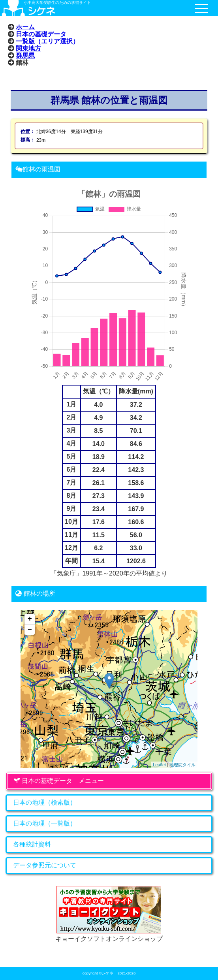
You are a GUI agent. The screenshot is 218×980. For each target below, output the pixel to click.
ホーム (25, 27)
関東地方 (28, 48)
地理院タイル (182, 765)
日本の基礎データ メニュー (59, 781)
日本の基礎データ (41, 34)
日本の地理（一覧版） (45, 823)
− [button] (30, 630)
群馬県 (25, 55)
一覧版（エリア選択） (47, 41)
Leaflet (159, 765)
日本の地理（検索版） (45, 802)
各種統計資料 (32, 844)
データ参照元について (45, 865)
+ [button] (30, 619)
